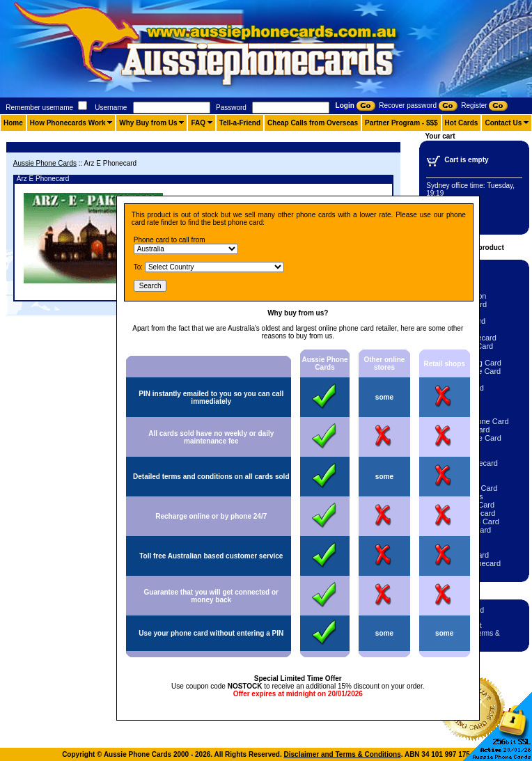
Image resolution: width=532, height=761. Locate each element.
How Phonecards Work (68, 123)
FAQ (198, 123)
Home (13, 123)
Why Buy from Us (148, 123)
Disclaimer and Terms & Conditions (343, 754)
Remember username (39, 108)
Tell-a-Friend (240, 123)
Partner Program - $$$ (401, 123)
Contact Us (503, 123)
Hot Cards (462, 123)
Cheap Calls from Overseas (313, 123)
